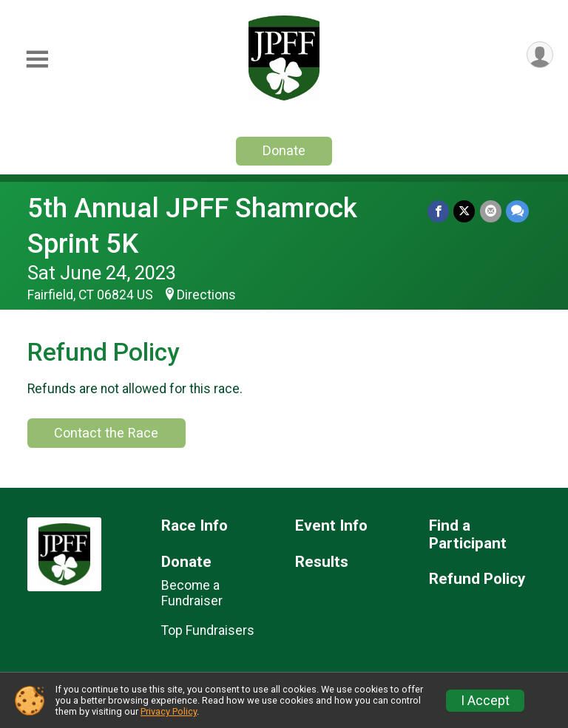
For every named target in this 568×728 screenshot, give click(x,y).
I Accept (485, 701)
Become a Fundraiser (192, 593)
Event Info (331, 526)
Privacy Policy (169, 711)
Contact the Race (106, 433)
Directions (206, 295)
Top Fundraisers (208, 630)
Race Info (195, 526)
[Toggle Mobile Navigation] (37, 59)
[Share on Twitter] (465, 211)
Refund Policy (477, 579)
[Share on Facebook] (439, 211)
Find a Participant (468, 535)
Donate (284, 150)
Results (322, 562)
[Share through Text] (517, 211)
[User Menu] (540, 55)
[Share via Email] (491, 211)
